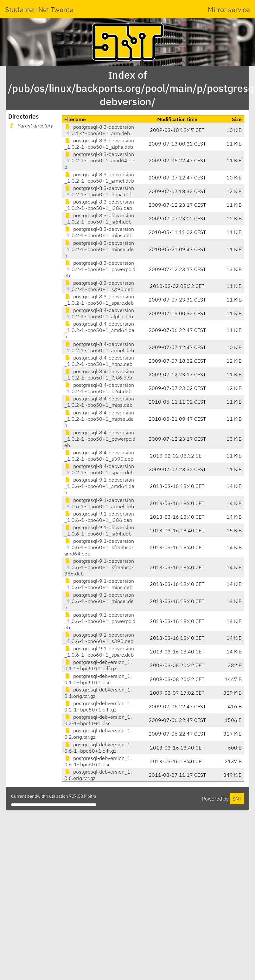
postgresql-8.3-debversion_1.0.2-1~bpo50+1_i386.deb (99, 205)
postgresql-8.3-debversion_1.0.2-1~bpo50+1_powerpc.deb (100, 269)
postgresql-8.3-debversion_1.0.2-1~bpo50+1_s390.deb (99, 286)
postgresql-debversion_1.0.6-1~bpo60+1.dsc (98, 761)
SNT (237, 799)
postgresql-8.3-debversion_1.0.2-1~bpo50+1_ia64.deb (99, 218)
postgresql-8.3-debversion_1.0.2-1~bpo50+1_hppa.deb (99, 191)
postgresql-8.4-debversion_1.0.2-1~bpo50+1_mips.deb (99, 402)
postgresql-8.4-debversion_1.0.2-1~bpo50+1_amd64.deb (99, 330)
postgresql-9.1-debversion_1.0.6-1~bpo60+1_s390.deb (99, 638)
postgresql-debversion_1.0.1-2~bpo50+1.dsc (98, 679)
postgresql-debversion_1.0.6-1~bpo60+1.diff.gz (98, 748)
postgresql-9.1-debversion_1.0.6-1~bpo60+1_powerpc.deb (100, 621)
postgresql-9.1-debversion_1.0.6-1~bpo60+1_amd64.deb (99, 486)
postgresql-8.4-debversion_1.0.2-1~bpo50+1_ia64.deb (99, 388)
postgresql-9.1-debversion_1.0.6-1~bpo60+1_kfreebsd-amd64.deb (99, 547)
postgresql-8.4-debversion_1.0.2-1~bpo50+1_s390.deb (99, 456)
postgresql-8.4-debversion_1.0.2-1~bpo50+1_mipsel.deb (99, 419)
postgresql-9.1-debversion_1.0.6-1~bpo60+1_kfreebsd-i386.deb (99, 567)
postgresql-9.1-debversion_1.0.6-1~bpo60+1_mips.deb (99, 584)
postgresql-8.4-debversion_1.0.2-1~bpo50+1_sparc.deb (99, 469)
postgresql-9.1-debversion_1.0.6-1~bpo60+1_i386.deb (99, 517)
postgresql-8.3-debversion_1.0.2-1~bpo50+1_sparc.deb (99, 300)
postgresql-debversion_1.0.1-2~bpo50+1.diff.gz (98, 665)
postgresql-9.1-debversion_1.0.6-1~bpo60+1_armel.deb (99, 503)
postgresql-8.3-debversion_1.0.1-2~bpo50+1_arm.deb (99, 130)
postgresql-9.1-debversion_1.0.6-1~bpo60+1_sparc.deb (99, 652)
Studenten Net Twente (39, 9)
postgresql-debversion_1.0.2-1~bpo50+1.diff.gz (98, 706)
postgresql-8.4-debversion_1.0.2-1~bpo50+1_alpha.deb (99, 313)
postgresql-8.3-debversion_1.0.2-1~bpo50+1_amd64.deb (99, 160)
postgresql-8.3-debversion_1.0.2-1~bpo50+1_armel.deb (99, 178)
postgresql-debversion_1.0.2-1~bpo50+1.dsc (98, 720)
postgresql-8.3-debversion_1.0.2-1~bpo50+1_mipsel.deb (99, 249)
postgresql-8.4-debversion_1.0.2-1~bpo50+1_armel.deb (99, 347)
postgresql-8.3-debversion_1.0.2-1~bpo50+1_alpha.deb (99, 144)
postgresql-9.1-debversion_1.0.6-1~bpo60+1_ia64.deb (99, 530)
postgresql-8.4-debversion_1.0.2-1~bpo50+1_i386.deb (99, 374)
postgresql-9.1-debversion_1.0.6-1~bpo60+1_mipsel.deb (99, 601)
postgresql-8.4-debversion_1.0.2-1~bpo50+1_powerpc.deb (100, 439)
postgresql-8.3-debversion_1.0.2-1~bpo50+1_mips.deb (99, 232)
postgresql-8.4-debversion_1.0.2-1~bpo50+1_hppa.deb (99, 361)
